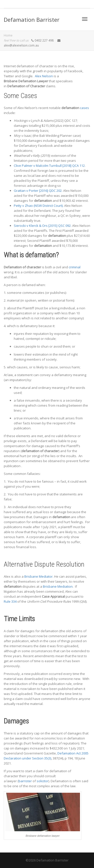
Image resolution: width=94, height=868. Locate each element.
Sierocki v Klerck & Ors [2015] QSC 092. (43, 226)
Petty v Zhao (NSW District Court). (39, 206)
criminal (75, 267)
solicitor (42, 781)
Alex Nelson (44, 76)
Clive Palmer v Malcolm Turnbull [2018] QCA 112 (49, 166)
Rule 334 (10, 601)
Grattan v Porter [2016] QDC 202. (38, 191)
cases (84, 108)
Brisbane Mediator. (39, 576)
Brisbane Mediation (58, 586)
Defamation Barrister (32, 20)
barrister (25, 781)
